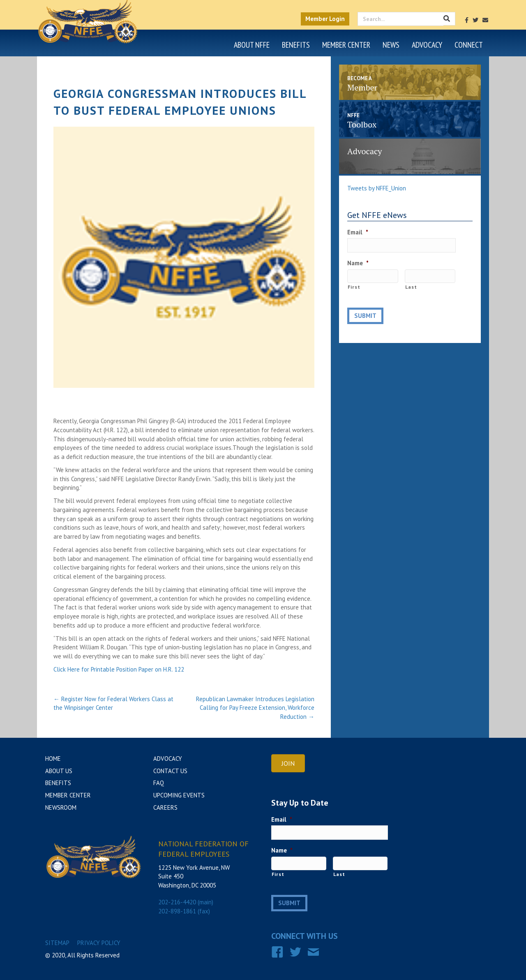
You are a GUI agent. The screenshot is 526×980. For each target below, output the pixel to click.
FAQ (159, 783)
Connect (469, 45)
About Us (59, 771)
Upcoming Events (179, 795)
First (354, 287)
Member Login (325, 19)
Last (411, 287)
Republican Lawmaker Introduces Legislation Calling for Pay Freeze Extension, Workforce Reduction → (255, 708)
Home (53, 759)
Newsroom (61, 807)
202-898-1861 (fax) (184, 911)
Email (358, 232)
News (391, 45)
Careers (165, 807)
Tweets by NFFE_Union (377, 188)
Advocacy (427, 45)
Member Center (346, 45)
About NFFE (252, 45)
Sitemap (57, 943)
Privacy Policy (99, 943)
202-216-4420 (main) (186, 902)
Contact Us (170, 771)
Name (358, 263)
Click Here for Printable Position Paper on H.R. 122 (119, 669)
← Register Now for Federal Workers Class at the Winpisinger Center (113, 703)
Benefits (296, 45)
